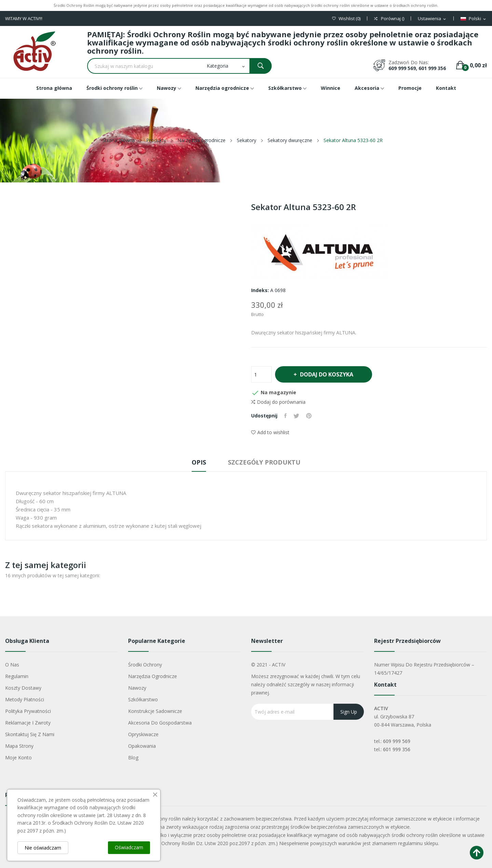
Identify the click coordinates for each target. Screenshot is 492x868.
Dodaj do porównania (278, 402)
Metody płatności (25, 699)
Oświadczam (129, 847)
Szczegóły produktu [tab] (264, 462)
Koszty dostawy (23, 688)
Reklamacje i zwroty (28, 723)
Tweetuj (296, 416)
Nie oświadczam (43, 848)
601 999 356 (397, 749)
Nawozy (137, 688)
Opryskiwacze (143, 734)
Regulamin (17, 676)
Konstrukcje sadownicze (155, 711)
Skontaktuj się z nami (30, 734)
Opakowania (142, 746)
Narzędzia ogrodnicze (153, 676)
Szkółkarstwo (143, 699)
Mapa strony (19, 746)
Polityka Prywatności (28, 711)
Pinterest (309, 416)
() (346, 19)
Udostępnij (285, 416)
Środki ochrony (145, 665)
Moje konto (18, 757)
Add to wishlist (270, 432)
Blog (133, 757)
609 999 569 (397, 741)
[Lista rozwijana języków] (474, 19)
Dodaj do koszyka (326, 374)
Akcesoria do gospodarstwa (160, 723)
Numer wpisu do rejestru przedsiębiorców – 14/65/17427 (424, 669)
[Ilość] (261, 374)
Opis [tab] (199, 462)
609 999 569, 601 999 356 (417, 68)
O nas (12, 665)
